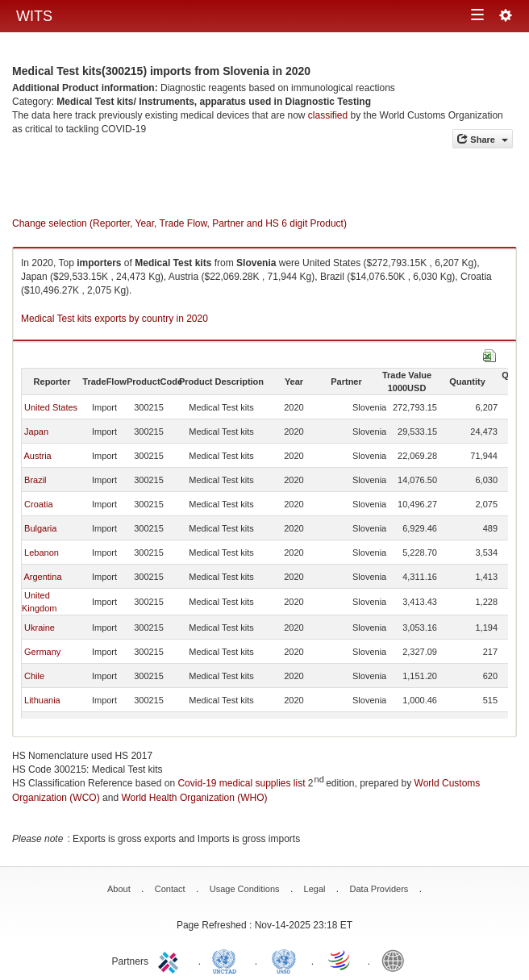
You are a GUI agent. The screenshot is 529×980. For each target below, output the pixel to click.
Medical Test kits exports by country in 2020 (115, 319)
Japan (36, 432)
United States (51, 407)
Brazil (35, 480)
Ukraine (40, 628)
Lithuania (42, 700)
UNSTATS (284, 960)
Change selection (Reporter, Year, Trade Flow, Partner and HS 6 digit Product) (179, 223)
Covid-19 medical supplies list (241, 783)
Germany (42, 652)
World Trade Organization (340, 960)
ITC (171, 960)
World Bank (397, 960)
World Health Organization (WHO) (194, 798)
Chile (34, 676)
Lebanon (42, 553)
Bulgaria (40, 528)
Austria (37, 456)
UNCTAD (227, 960)
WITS (34, 16)
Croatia (38, 504)
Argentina (42, 577)
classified (328, 115)
